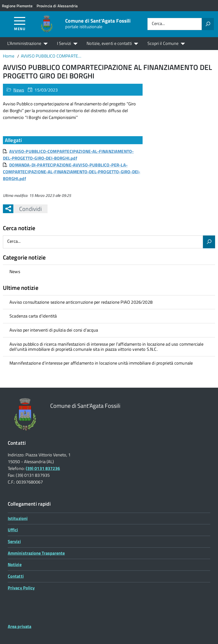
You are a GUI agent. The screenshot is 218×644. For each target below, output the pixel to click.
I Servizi (64, 43)
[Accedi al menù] (20, 23)
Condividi (28, 209)
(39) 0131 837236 (43, 468)
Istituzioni (18, 518)
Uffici (13, 530)
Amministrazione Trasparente (36, 553)
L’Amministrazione (24, 43)
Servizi (14, 541)
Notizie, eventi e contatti (109, 43)
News (19, 90)
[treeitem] (109, 272)
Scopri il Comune (163, 43)
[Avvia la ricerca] (208, 24)
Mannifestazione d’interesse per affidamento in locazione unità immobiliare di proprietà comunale (101, 363)
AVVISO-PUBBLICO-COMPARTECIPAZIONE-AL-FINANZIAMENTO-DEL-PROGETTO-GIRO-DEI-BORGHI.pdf (68, 155)
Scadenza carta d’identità (33, 316)
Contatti (16, 576)
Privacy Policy (21, 588)
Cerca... (158, 24)
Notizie (15, 565)
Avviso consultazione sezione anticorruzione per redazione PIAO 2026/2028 (81, 302)
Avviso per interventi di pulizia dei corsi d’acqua (54, 330)
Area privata (20, 626)
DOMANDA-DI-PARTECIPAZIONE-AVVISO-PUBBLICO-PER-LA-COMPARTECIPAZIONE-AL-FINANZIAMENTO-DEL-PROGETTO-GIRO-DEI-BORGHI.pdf (72, 172)
